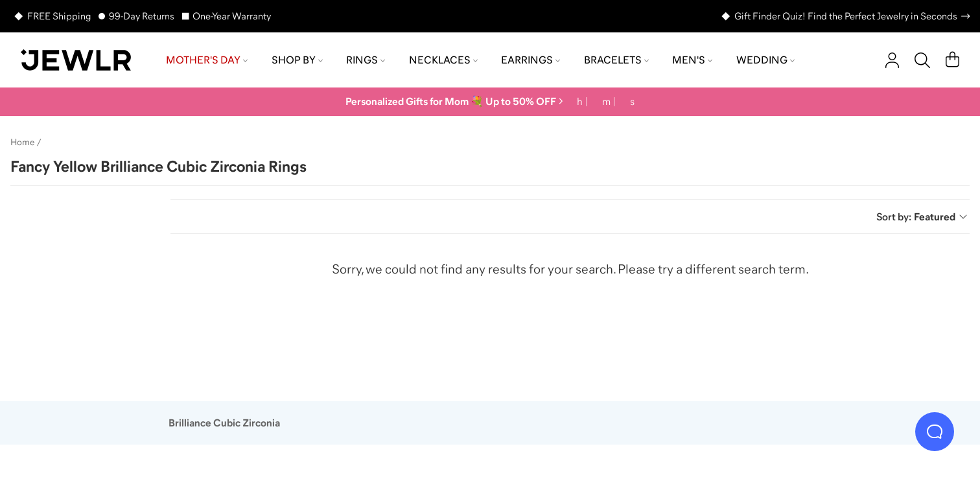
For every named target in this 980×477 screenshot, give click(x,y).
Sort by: (922, 216)
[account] (892, 60)
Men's (692, 60)
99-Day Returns (142, 16)
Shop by (297, 60)
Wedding (765, 60)
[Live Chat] (935, 432)
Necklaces (443, 60)
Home (22, 142)
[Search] (922, 60)
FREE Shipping (59, 16)
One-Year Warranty (232, 16)
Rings (366, 60)
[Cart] (952, 60)
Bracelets (616, 60)
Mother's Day (207, 60)
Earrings (531, 60)
